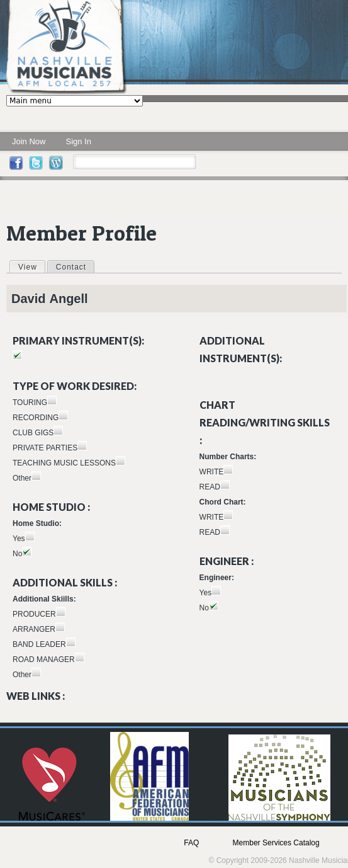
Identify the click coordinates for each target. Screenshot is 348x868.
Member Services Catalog (276, 843)
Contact (71, 267)
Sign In (78, 141)
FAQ (191, 843)
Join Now (29, 141)
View (31, 266)
